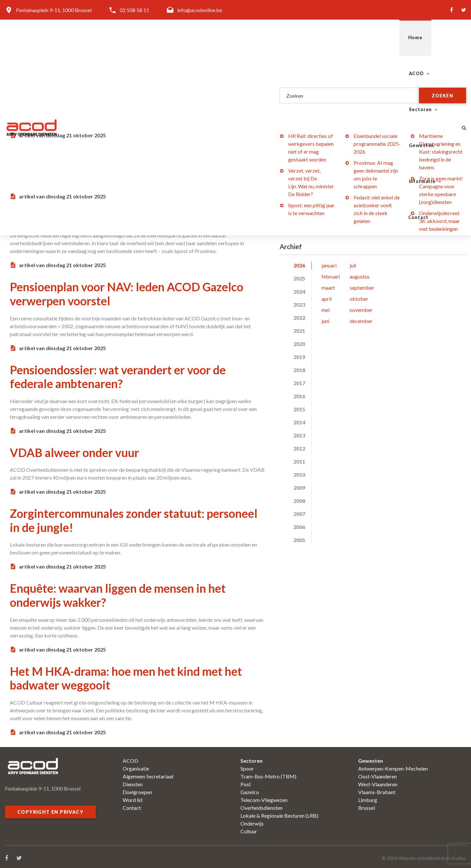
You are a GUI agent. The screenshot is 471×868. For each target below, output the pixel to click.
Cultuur (249, 828)
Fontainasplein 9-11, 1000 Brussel (54, 10)
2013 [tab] (299, 435)
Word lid (132, 797)
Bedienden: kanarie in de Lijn (85, 157)
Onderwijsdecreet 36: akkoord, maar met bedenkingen (439, 221)
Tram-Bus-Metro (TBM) (268, 773)
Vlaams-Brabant (377, 789)
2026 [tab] (299, 265)
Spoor (247, 766)
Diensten (133, 781)
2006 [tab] (299, 527)
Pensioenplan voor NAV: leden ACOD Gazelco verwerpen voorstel (129, 293)
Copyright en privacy (50, 809)
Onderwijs (252, 820)
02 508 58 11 (134, 10)
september (362, 288)
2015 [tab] (299, 409)
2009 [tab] (299, 488)
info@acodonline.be (200, 10)
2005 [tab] (299, 540)
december (361, 321)
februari (331, 276)
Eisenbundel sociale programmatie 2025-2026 (377, 144)
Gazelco (250, 789)
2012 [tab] (299, 448)
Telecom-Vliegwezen (264, 797)
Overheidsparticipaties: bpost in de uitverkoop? (133, 217)
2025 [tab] (299, 278)
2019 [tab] (299, 357)
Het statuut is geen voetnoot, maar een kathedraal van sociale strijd (110, 89)
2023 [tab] (299, 305)
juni (325, 321)
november (361, 310)
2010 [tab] (299, 475)
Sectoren (283, 37)
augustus (360, 276)
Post (246, 781)
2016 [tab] (299, 396)
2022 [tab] (299, 318)
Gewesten (333, 37)
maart (328, 288)
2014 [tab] (299, 422)
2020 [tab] (299, 344)
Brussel (366, 805)
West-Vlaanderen (378, 781)
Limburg (368, 797)
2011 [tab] (299, 461)
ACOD (239, 37)
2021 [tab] (299, 331)
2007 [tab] (299, 514)
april (327, 299)
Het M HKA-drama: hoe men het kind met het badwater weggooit (127, 675)
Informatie (384, 37)
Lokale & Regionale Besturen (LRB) (279, 813)
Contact (432, 37)
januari (329, 265)
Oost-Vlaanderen (377, 773)
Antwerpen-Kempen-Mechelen (393, 766)
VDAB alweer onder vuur (75, 451)
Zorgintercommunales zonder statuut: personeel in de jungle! (135, 519)
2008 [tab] (299, 501)
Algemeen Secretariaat (148, 773)
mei (326, 310)
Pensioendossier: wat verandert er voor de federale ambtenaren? (119, 375)
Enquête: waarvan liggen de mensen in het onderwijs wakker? (118, 593)
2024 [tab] (299, 291)
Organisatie (136, 766)
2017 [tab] (299, 383)
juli (353, 265)
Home (206, 37)
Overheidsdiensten (262, 805)
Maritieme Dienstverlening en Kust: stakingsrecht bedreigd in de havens (441, 152)
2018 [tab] (299, 370)
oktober (359, 299)
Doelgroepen (137, 789)
